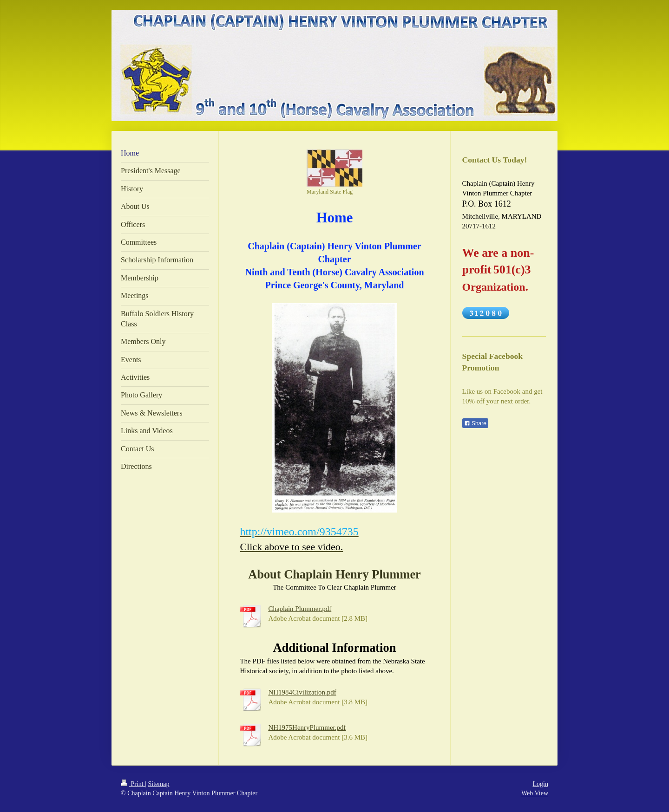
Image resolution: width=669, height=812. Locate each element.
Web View (535, 793)
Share (475, 423)
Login (541, 784)
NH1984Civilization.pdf (302, 692)
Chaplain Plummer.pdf (300, 609)
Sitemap (159, 784)
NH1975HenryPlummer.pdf (307, 728)
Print (133, 784)
